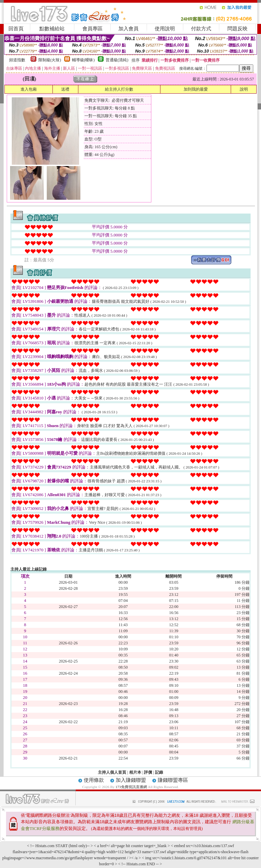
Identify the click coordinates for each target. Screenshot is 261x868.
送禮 (65, 89)
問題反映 (237, 29)
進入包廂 (29, 89)
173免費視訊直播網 (131, 787)
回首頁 (16, 29)
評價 (148, 772)
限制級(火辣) (50, 60)
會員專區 (92, 29)
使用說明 (165, 29)
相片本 (135, 772)
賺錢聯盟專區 (173, 780)
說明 (244, 89)
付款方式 (201, 29)
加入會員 (128, 29)
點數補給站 (52, 29)
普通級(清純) (117, 60)
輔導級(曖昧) (83, 60)
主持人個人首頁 (112, 772)
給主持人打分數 (119, 89)
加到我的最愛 (196, 89)
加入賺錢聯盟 (131, 780)
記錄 (159, 772)
